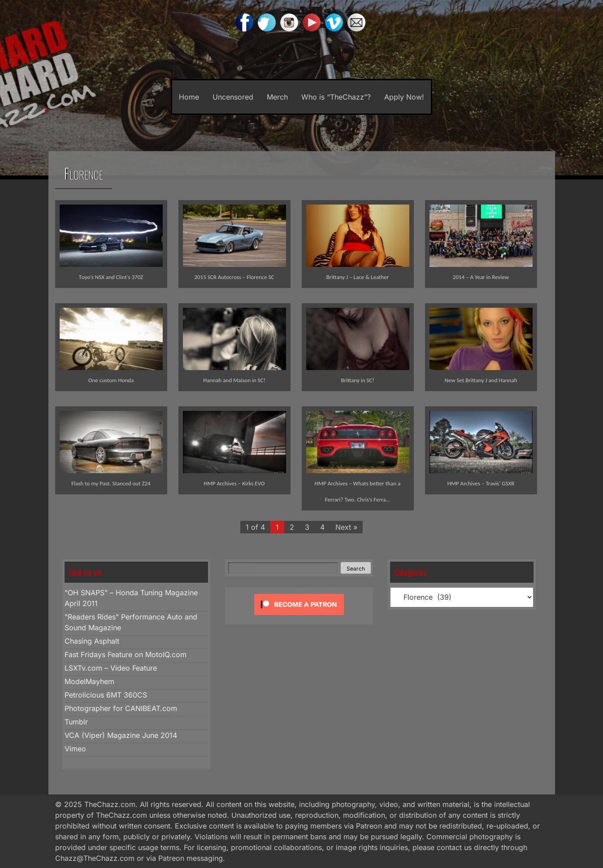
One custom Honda (111, 380)
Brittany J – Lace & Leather (358, 277)
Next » (346, 527)
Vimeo (75, 749)
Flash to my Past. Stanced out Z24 (111, 483)
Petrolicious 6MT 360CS (106, 695)
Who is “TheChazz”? (336, 97)
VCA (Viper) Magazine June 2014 (121, 735)
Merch (277, 97)
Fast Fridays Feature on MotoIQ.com (126, 654)
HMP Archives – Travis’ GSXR (481, 483)
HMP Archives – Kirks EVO (234, 483)
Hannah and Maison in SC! (234, 380)
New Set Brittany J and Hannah (481, 380)
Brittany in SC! (357, 380)
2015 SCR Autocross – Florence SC (234, 277)
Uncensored (233, 97)
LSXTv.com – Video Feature (111, 668)
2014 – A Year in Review (481, 277)
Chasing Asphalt (92, 641)
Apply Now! (404, 97)
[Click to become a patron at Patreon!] (299, 617)
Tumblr (76, 722)
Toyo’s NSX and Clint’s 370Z (111, 277)
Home (189, 97)
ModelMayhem (89, 681)
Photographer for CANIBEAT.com (121, 708)
